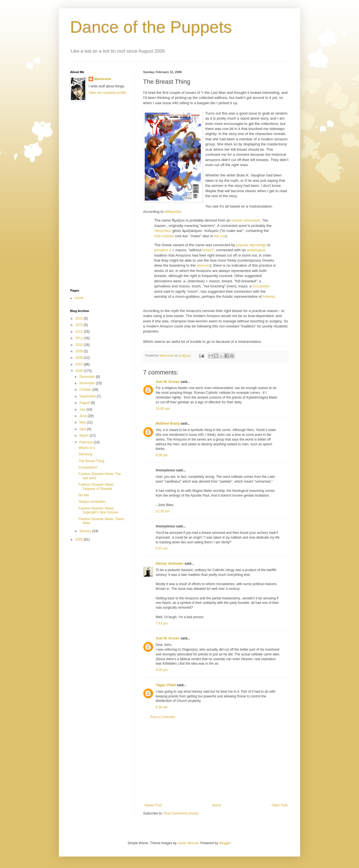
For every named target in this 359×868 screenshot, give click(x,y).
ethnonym (252, 220)
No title (84, 495)
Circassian (261, 286)
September (88, 396)
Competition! (88, 467)
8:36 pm (162, 455)
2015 (80, 318)
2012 (80, 332)
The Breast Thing (91, 461)
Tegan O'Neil (166, 685)
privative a (163, 250)
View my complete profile (107, 93)
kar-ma (220, 236)
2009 (80, 351)
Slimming (85, 454)
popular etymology (251, 245)
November (88, 383)
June (83, 416)
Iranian (237, 220)
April (83, 429)
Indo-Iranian (164, 236)
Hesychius (163, 231)
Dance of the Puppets (151, 27)
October (86, 390)
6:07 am (162, 548)
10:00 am (163, 409)
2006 (80, 371)
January (86, 531)
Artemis (269, 296)
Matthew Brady (168, 423)
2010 (80, 345)
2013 (80, 325)
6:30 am (162, 707)
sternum (203, 265)
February (87, 442)
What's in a (87, 448)
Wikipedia (173, 212)
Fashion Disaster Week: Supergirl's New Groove (98, 510)
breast (207, 250)
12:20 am (163, 511)
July (83, 409)
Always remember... (93, 502)
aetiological (256, 250)
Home (217, 805)
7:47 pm (162, 623)
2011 (80, 338)
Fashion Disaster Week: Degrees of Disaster (96, 487)
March (85, 436)
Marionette (103, 79)
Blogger (225, 843)
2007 (80, 364)
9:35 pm (162, 670)
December (88, 377)
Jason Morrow (188, 843)
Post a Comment (163, 717)
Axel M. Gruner (168, 382)
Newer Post (153, 805)
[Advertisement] (216, 761)
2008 (80, 358)
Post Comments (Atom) (181, 813)
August (85, 403)
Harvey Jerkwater (170, 564)
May (83, 422)
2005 (80, 539)
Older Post (279, 805)
